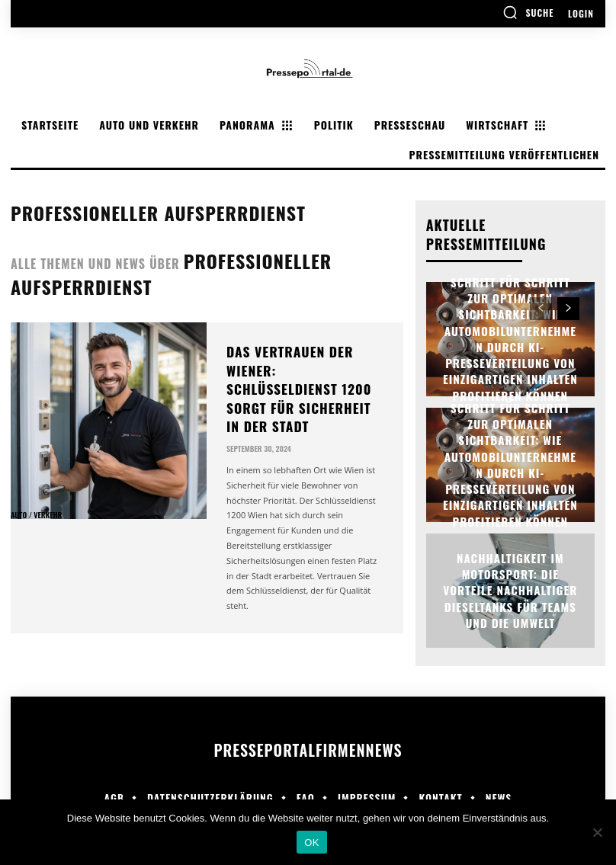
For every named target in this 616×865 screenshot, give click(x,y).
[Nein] (597, 832)
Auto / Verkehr (36, 515)
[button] (528, 12)
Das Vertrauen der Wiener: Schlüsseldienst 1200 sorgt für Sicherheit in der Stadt (304, 364)
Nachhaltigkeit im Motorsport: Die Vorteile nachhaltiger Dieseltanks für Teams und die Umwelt (510, 590)
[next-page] (568, 309)
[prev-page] (541, 309)
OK (311, 843)
